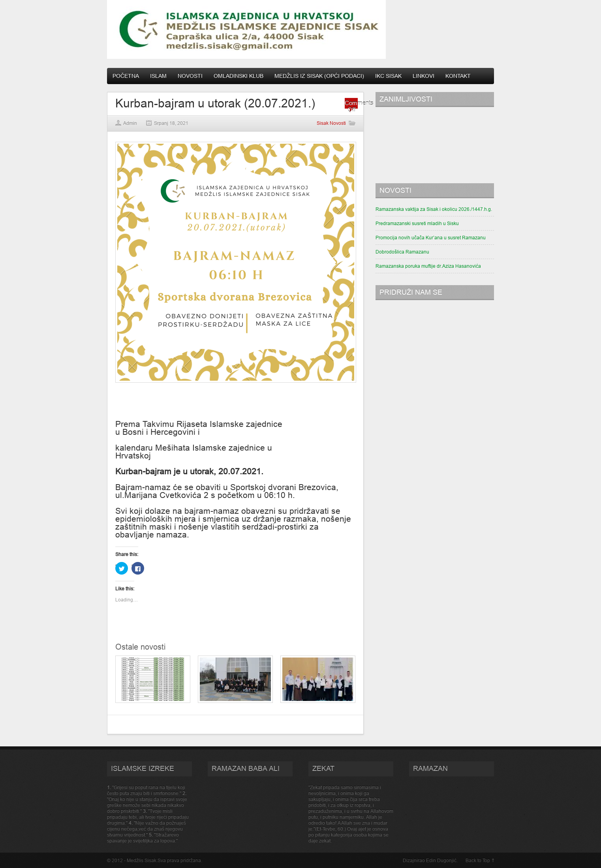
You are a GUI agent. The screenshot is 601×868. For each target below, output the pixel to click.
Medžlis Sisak (142, 860)
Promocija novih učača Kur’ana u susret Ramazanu (431, 238)
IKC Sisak (388, 76)
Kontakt (458, 76)
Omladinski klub (239, 76)
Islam (158, 76)
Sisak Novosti (331, 123)
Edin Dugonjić (441, 860)
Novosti (190, 76)
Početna (126, 76)
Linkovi (424, 76)
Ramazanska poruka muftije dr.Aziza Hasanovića (428, 266)
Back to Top (478, 860)
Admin (130, 123)
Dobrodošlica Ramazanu (402, 252)
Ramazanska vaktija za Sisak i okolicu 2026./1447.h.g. (434, 209)
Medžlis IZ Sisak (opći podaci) (319, 76)
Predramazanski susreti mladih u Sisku (417, 223)
